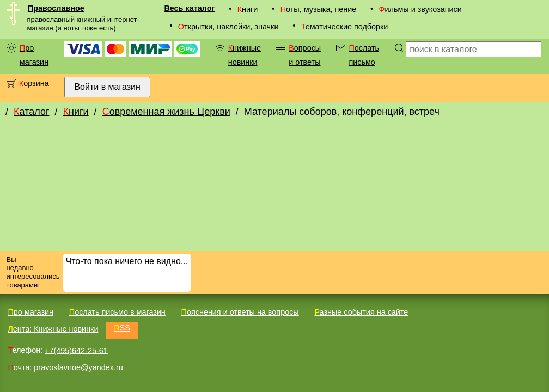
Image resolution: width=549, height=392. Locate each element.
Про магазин (34, 55)
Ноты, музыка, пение (319, 9)
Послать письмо (364, 55)
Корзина (34, 83)
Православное (56, 8)
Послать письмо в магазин (117, 312)
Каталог (31, 112)
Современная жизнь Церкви (166, 112)
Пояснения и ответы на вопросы (240, 312)
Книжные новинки (245, 55)
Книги (248, 9)
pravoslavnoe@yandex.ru (78, 367)
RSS (122, 328)
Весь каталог (189, 8)
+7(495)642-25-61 (76, 350)
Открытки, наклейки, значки (228, 27)
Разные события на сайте (361, 312)
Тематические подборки (345, 27)
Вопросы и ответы (305, 55)
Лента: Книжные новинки (53, 329)
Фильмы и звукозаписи (420, 9)
